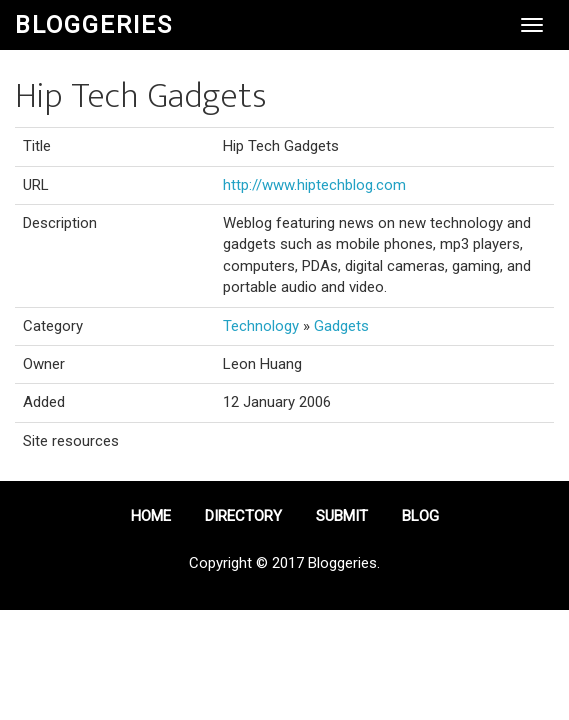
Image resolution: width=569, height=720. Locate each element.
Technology (261, 326)
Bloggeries (94, 25)
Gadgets (341, 326)
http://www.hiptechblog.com (314, 185)
